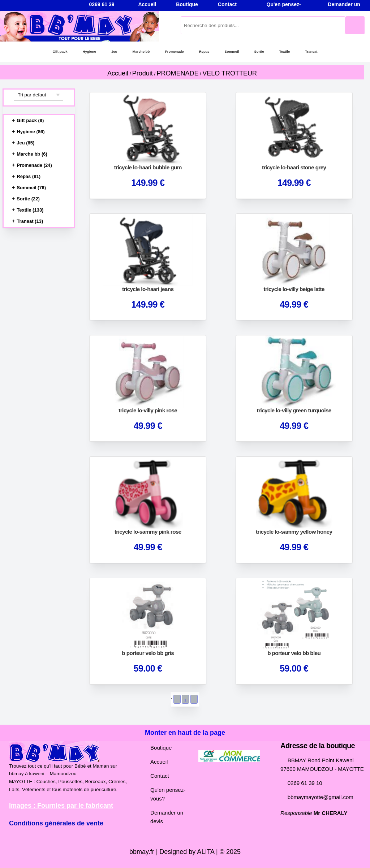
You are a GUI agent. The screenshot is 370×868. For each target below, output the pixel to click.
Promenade (173, 51)
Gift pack (56, 51)
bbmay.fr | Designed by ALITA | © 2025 (185, 852)
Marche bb (138, 51)
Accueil (120, 73)
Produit (144, 73)
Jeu (111, 51)
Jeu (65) (26, 143)
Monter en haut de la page (185, 733)
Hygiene (86, 51)
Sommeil (232, 51)
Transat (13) (31, 221)
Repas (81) (29, 177)
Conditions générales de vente (54, 823)
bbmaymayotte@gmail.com (317, 797)
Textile (287, 51)
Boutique (158, 748)
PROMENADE (179, 73)
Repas (204, 51)
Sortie (261, 51)
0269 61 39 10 (303, 783)
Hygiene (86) (31, 132)
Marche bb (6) (33, 154)
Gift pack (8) (31, 121)
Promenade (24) (35, 165)
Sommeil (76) (32, 188)
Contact (157, 776)
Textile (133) (31, 210)
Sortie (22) (29, 199)
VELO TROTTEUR (229, 73)
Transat (315, 51)
